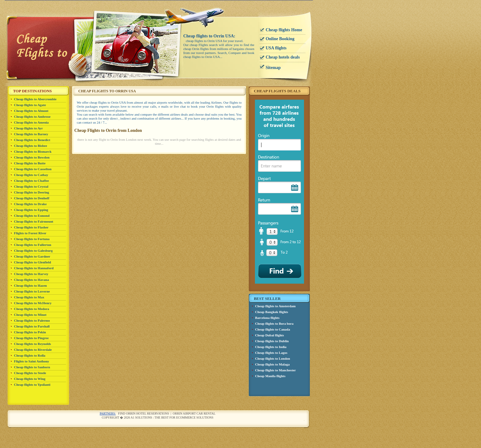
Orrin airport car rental (194, 414)
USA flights (276, 48)
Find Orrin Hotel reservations (144, 414)
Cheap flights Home (284, 30)
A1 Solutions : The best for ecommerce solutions (172, 417)
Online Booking (280, 39)
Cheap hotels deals (283, 57)
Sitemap (273, 68)
